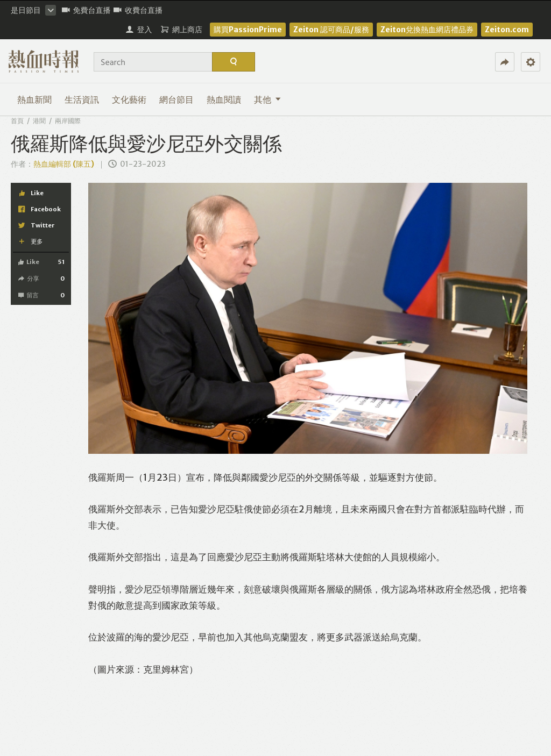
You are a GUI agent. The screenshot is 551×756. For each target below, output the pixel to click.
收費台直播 (138, 10)
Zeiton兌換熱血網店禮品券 (427, 30)
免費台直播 (86, 10)
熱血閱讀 (224, 99)
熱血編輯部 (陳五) (64, 164)
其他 (267, 99)
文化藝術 (129, 99)
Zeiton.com (507, 30)
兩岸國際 (68, 121)
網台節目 (176, 99)
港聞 (39, 121)
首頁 (17, 121)
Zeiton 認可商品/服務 (331, 30)
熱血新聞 (34, 99)
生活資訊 (82, 99)
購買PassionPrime (248, 30)
